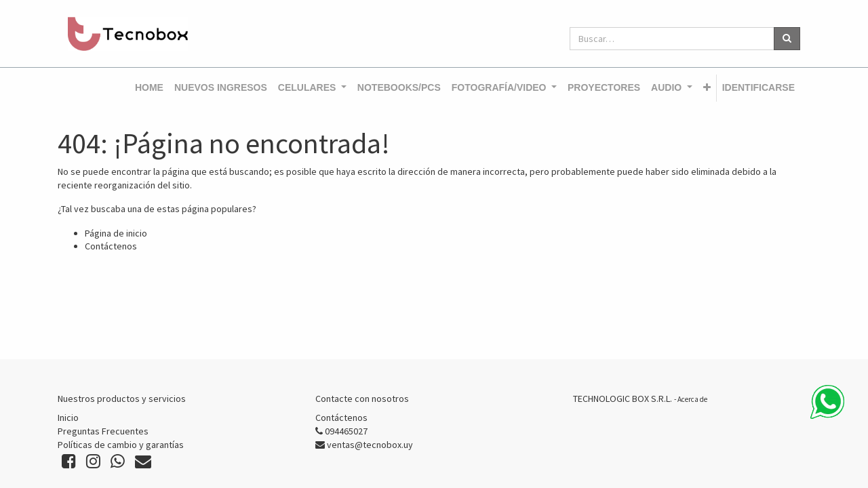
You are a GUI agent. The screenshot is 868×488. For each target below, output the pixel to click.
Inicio (68, 418)
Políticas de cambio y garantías (121, 445)
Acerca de (692, 399)
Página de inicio (116, 233)
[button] (707, 88)
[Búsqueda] (787, 39)
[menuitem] (149, 88)
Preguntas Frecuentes (103, 431)
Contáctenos (111, 246)
